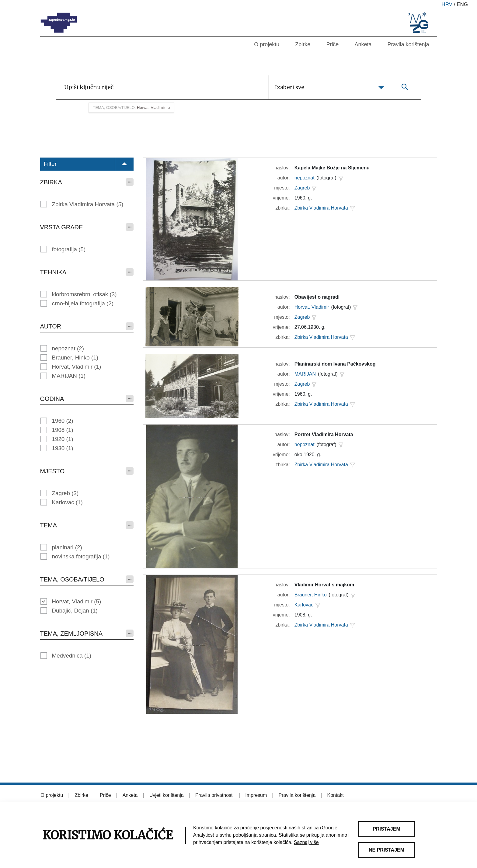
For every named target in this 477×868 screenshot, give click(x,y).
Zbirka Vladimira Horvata (88, 204)
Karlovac (67, 502)
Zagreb (65, 493)
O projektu (267, 44)
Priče (332, 44)
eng (462, 4)
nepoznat (68, 348)
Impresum (256, 795)
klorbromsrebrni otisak (84, 294)
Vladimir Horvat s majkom (324, 585)
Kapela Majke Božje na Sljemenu (332, 168)
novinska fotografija (81, 556)
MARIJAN (69, 376)
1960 (63, 421)
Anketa (363, 44)
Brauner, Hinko (75, 358)
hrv (447, 4)
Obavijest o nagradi (317, 297)
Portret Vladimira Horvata (324, 434)
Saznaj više (306, 842)
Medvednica (72, 656)
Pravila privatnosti (214, 795)
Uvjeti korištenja (167, 795)
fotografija (69, 249)
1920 (63, 439)
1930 (63, 448)
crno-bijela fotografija (83, 303)
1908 (63, 430)
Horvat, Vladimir (77, 367)
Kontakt (335, 795)
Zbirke (303, 44)
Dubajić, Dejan (75, 611)
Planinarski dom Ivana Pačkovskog (335, 364)
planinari (67, 547)
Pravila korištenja (408, 44)
